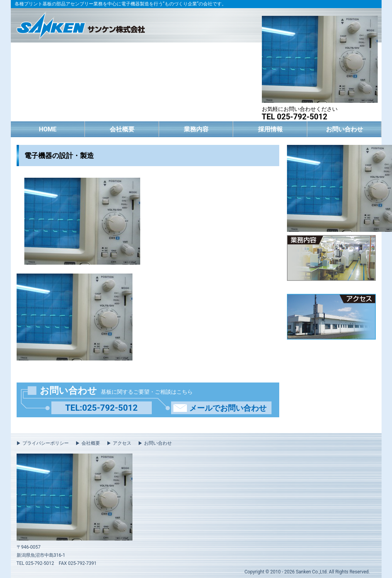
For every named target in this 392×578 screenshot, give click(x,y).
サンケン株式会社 (80, 25)
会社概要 (122, 129)
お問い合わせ (344, 129)
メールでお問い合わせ (228, 408)
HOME (48, 129)
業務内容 (196, 129)
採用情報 (270, 129)
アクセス (122, 443)
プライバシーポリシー (46, 443)
